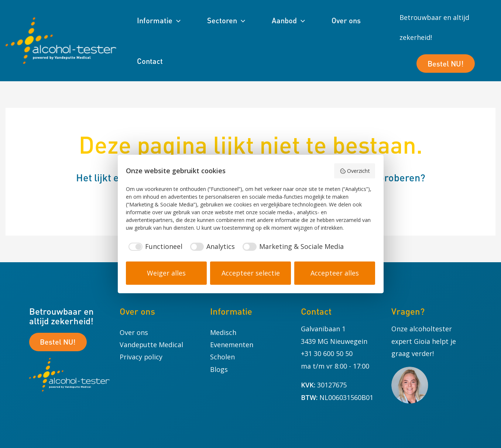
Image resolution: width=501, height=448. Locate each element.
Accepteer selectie (251, 273)
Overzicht (355, 171)
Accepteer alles (335, 273)
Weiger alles (166, 273)
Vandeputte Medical (152, 345)
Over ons (134, 332)
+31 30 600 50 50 (327, 353)
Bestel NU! (446, 56)
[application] (176, 20)
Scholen (222, 357)
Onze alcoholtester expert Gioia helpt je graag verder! (424, 341)
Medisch (223, 332)
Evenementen (232, 345)
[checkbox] (154, 247)
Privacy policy (141, 357)
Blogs (219, 369)
